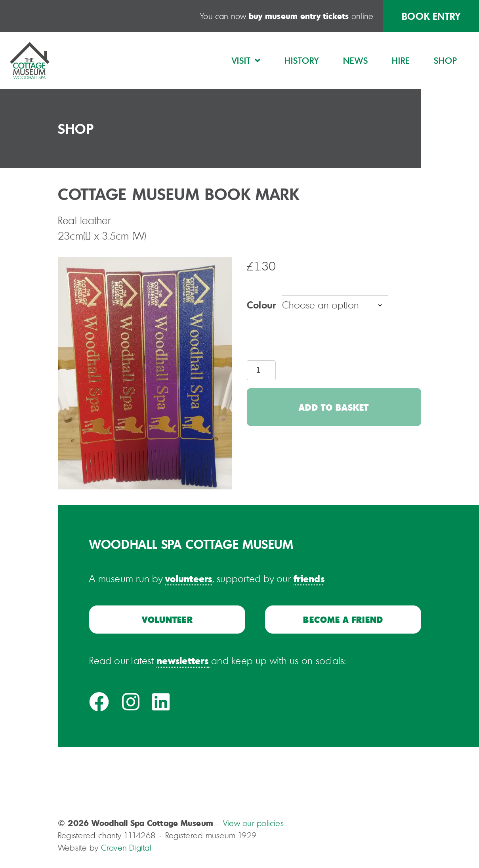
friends (309, 578)
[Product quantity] (261, 370)
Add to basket (334, 407)
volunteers (189, 578)
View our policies (253, 823)
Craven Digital (126, 848)
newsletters (182, 660)
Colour (261, 305)
